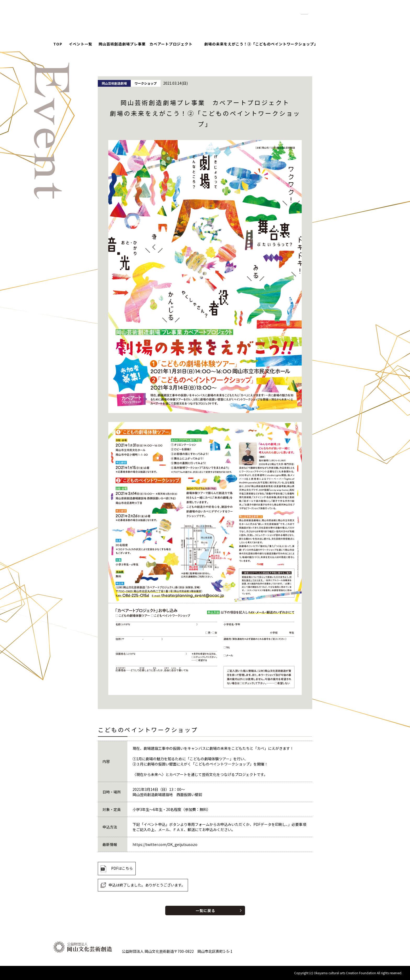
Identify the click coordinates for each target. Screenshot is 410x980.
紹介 (270, 21)
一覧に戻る (205, 911)
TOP (58, 44)
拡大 (317, 12)
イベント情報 (218, 21)
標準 (304, 12)
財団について (296, 21)
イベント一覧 (81, 44)
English (337, 11)
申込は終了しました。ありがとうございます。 (147, 885)
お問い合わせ (331, 21)
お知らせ (248, 21)
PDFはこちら (122, 868)
